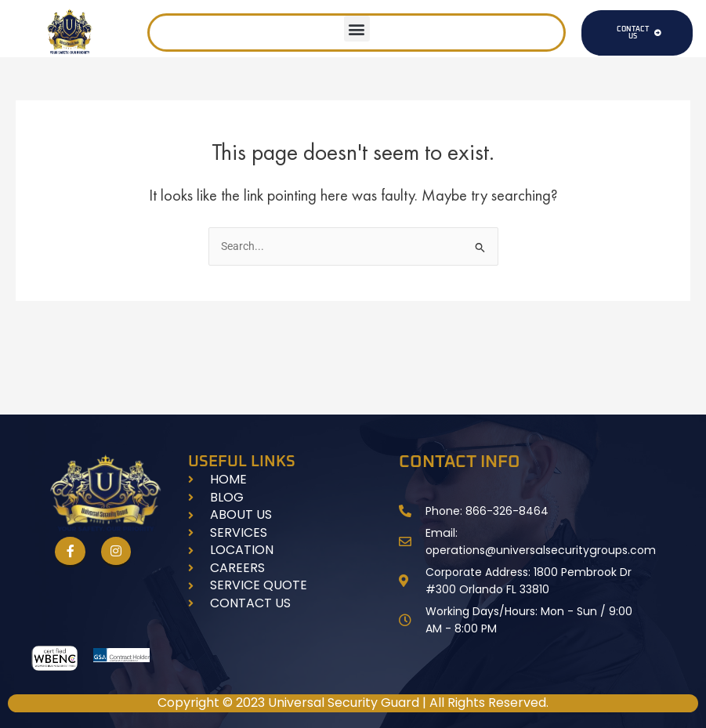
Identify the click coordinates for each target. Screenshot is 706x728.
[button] (357, 29)
